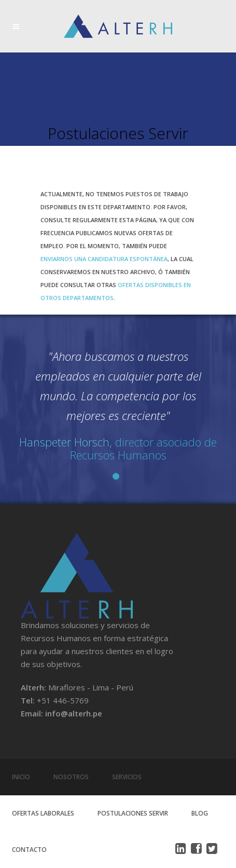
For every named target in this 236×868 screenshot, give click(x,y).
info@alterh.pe (74, 713)
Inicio (21, 777)
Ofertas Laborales (43, 813)
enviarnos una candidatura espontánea (104, 259)
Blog (200, 813)
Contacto (29, 850)
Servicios (127, 777)
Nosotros (71, 777)
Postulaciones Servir (133, 813)
